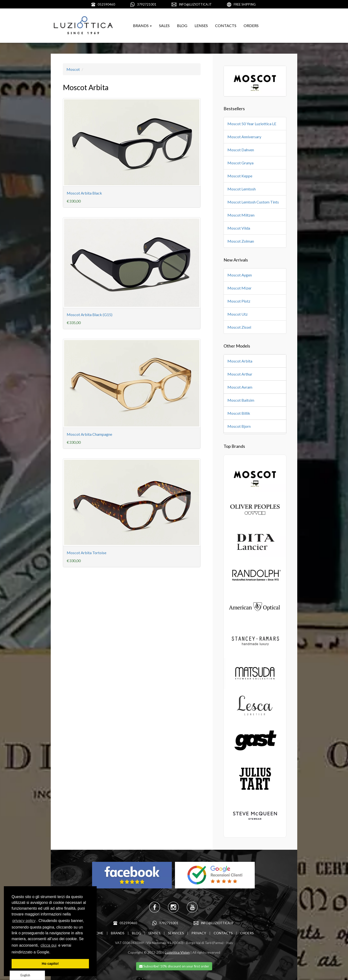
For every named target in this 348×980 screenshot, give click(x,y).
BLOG (182, 25)
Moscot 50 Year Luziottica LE (252, 124)
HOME (98, 933)
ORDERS (251, 25)
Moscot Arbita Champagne (89, 434)
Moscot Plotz (239, 301)
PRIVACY (199, 933)
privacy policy (24, 921)
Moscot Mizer (239, 288)
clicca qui (49, 945)
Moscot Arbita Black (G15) (90, 315)
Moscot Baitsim (241, 400)
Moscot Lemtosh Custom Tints (253, 202)
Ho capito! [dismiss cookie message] (50, 964)
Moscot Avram (240, 387)
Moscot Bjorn (239, 426)
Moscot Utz (238, 314)
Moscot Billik (239, 413)
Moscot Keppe (240, 176)
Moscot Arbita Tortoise (87, 553)
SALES (164, 25)
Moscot (73, 69)
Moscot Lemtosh (242, 189)
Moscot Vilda (239, 228)
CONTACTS (226, 25)
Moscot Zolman (241, 241)
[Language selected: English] (27, 975)
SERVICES (176, 933)
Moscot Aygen (240, 275)
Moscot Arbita (240, 361)
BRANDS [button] (142, 25)
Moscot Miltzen (241, 215)
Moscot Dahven (241, 150)
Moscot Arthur (240, 374)
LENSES (201, 25)
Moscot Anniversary (244, 137)
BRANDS (118, 933)
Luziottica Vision (177, 952)
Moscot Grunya (240, 163)
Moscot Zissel (239, 327)
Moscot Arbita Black (84, 193)
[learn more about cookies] (52, 952)
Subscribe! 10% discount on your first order (174, 966)
